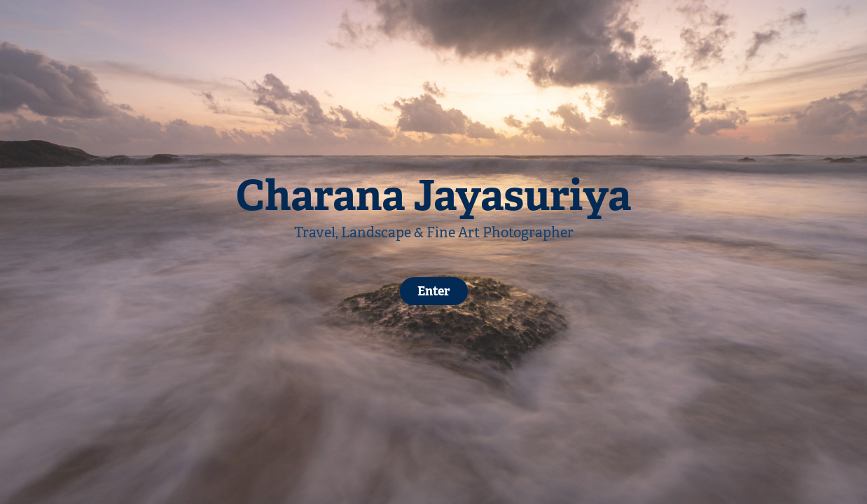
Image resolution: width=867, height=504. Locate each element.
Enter (434, 291)
